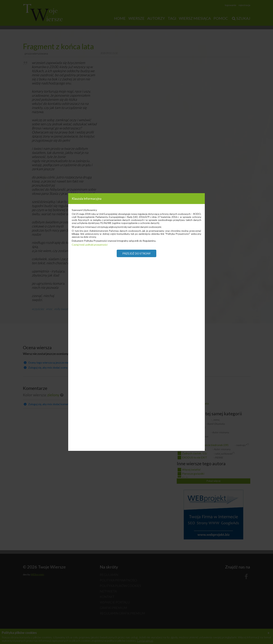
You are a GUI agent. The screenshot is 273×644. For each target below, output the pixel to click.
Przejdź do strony (136, 253)
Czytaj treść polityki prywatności (90, 245)
